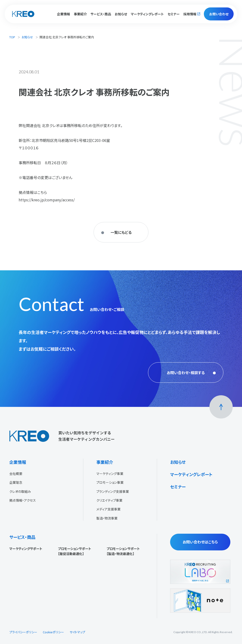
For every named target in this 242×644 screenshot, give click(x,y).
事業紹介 (105, 462)
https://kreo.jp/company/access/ (47, 200)
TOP (12, 37)
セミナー (174, 14)
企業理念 (16, 482)
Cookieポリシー (53, 632)
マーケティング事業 (110, 474)
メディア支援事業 (108, 509)
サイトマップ (77, 632)
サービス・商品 (22, 537)
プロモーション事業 (110, 482)
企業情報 (18, 462)
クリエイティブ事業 (109, 500)
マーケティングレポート (147, 14)
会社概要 (16, 474)
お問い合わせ (219, 14)
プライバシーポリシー (23, 632)
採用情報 (190, 14)
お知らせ (121, 14)
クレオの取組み (20, 491)
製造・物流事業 (107, 518)
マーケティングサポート (26, 549)
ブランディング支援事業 (113, 491)
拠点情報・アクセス (23, 500)
